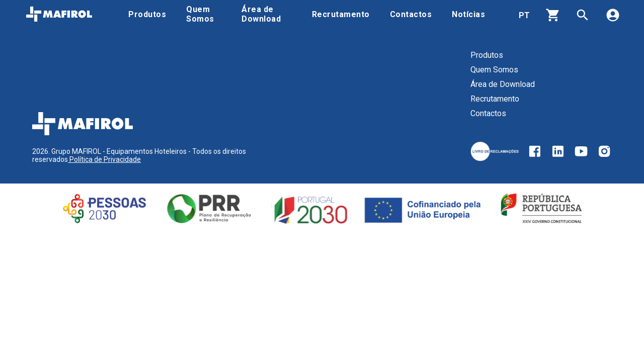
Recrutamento (495, 99)
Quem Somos (494, 70)
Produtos (487, 55)
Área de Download (503, 84)
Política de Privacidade (104, 159)
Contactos (488, 113)
